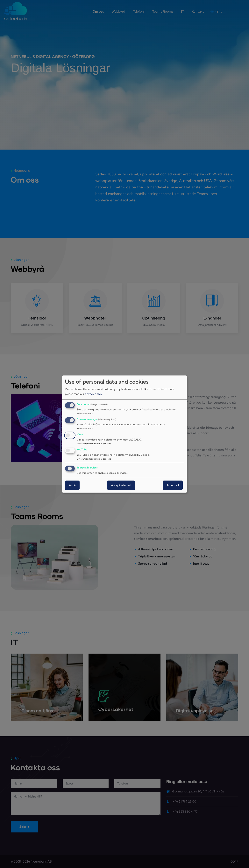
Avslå (72, 485)
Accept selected (121, 485)
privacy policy (93, 394)
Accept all (173, 485)
